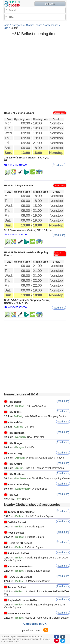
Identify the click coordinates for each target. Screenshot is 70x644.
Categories (18, 25)
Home (6, 25)
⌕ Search (50, 4)
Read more (59, 165)
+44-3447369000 (17, 165)
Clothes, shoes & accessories (42, 25)
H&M (5, 28)
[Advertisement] (35, 73)
